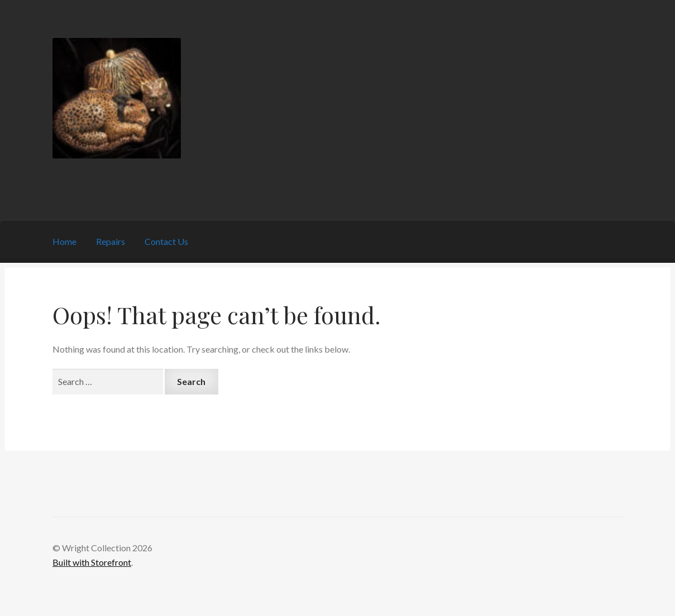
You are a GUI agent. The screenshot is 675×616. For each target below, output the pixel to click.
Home (64, 241)
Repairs (111, 241)
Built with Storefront (92, 562)
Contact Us (166, 241)
